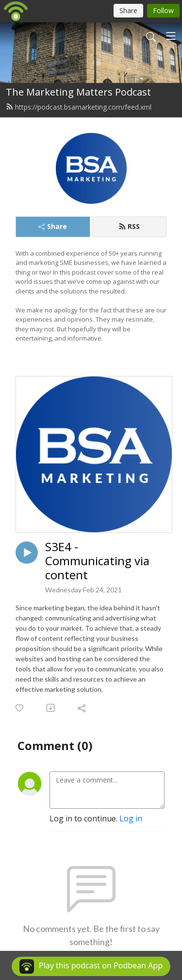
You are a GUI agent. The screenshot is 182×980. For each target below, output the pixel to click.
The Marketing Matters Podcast (78, 92)
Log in (131, 818)
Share (53, 226)
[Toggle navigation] (171, 36)
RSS (129, 226)
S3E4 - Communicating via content (97, 561)
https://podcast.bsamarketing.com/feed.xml (79, 107)
